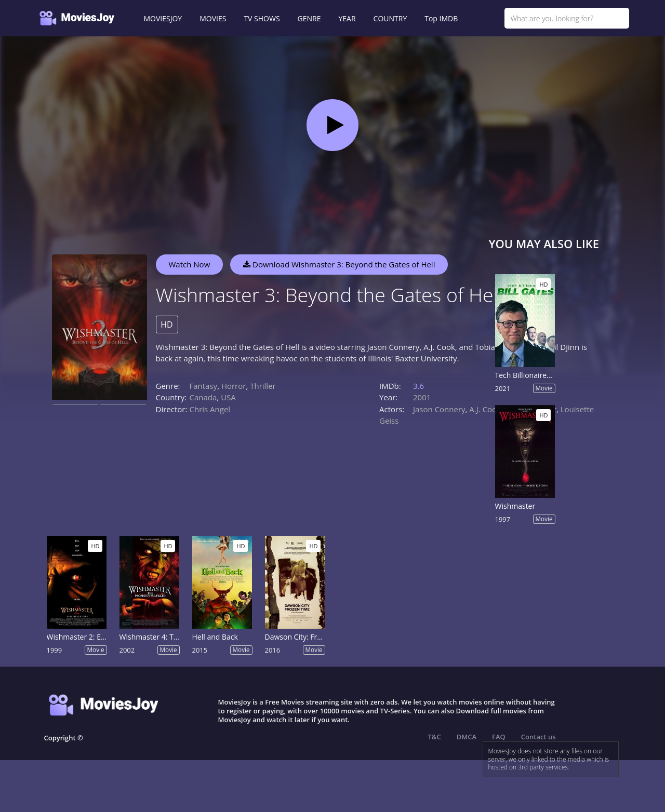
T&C (435, 737)
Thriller (263, 386)
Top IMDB (441, 18)
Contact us (538, 737)
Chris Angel (210, 409)
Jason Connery (439, 409)
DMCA (467, 737)
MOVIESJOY (163, 18)
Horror (234, 386)
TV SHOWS (262, 18)
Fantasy (204, 386)
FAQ (499, 737)
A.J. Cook (485, 409)
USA (228, 397)
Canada (203, 397)
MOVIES (213, 18)
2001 (422, 397)
